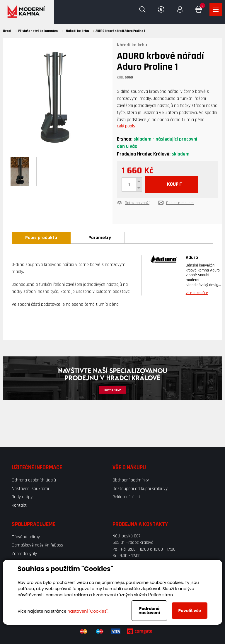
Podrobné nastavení (149, 611)
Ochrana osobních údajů (34, 481)
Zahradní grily (24, 554)
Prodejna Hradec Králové (143, 155)
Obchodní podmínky (131, 481)
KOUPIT (177, 185)
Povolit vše (189, 611)
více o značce (197, 294)
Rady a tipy (22, 497)
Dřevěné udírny (26, 538)
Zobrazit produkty (216, 10)
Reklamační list (126, 497)
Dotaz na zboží (137, 204)
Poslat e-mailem (180, 204)
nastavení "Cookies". (88, 611)
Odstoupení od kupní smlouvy (140, 489)
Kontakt (19, 506)
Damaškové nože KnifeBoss (37, 546)
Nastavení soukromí (30, 489)
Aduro (192, 258)
